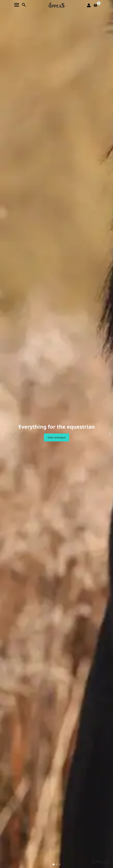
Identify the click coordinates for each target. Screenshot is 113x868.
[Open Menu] (17, 5)
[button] (3, 434)
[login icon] (89, 5)
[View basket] (96, 5)
